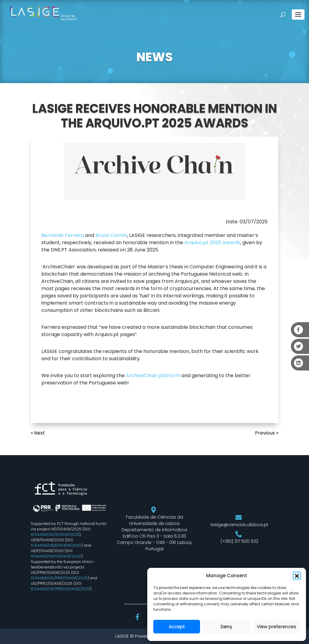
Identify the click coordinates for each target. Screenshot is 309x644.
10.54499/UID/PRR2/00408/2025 (60, 589)
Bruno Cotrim (111, 235)
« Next (38, 433)
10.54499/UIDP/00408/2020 (56, 556)
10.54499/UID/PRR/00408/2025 (59, 578)
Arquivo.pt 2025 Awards (212, 243)
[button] (297, 576)
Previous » (267, 433)
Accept (177, 627)
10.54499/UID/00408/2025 (55, 534)
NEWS (154, 57)
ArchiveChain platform (152, 375)
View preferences (277, 627)
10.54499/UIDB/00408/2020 (56, 545)
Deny (226, 627)
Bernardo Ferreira (63, 235)
